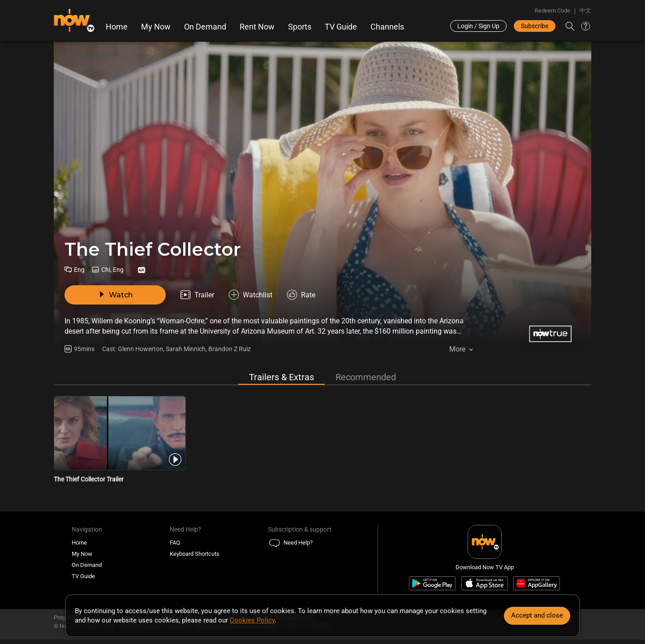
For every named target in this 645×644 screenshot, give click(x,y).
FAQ (175, 543)
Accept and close (537, 615)
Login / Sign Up (478, 26)
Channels (387, 27)
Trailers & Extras (282, 377)
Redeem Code (553, 11)
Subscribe (535, 26)
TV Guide (341, 27)
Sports (300, 27)
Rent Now (257, 27)
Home (117, 27)
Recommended (366, 377)
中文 (585, 11)
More (457, 349)
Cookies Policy (252, 620)
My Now (156, 27)
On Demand (205, 27)
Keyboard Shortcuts (195, 554)
